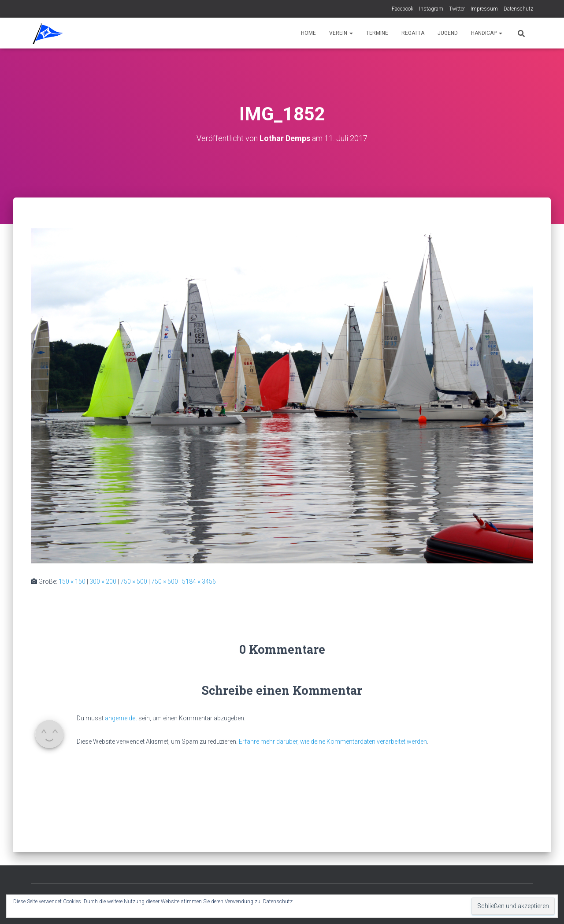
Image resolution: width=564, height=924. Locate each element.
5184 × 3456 (199, 581)
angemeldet (121, 718)
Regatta (413, 33)
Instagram (431, 9)
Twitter (457, 9)
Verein (341, 33)
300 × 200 (103, 581)
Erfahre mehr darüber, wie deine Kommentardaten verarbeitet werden (333, 741)
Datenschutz (518, 9)
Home (308, 33)
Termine (377, 33)
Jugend (448, 33)
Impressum (484, 9)
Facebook (403, 9)
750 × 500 (134, 581)
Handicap (487, 33)
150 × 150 (72, 581)
